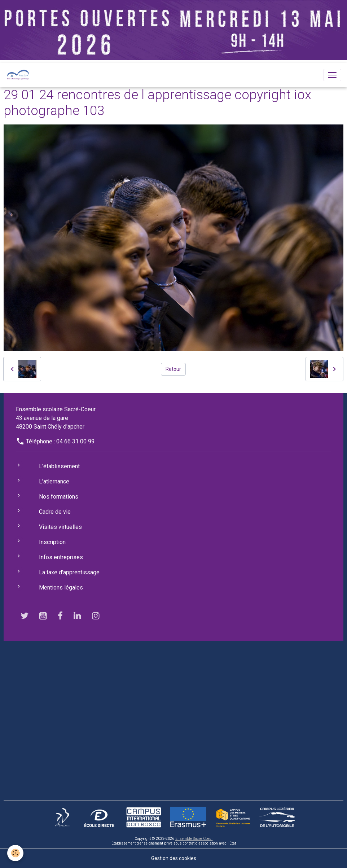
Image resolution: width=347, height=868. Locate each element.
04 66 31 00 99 (75, 441)
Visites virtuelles (60, 527)
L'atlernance (54, 481)
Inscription (52, 542)
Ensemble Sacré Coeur (194, 839)
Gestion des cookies (174, 858)
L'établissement (59, 466)
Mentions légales (61, 588)
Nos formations (59, 497)
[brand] (19, 75)
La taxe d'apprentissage (69, 572)
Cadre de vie (55, 512)
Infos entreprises (61, 557)
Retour (173, 369)
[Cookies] (15, 853)
